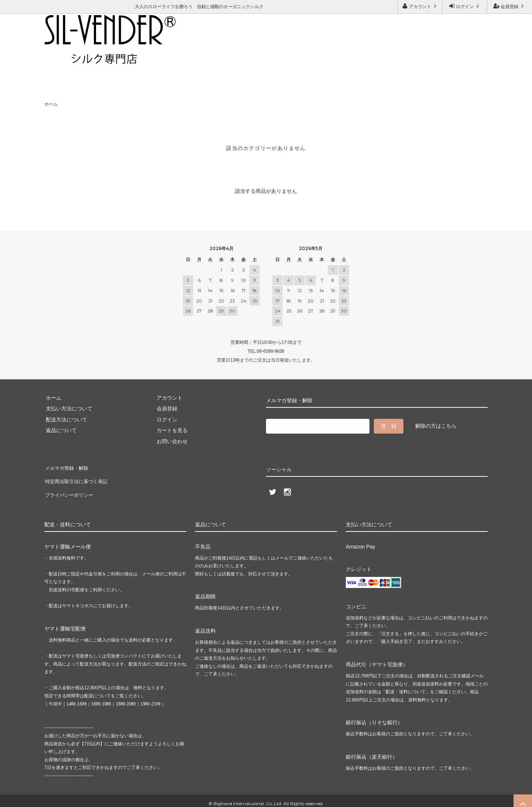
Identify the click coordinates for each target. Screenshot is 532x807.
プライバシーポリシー (70, 489)
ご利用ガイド (61, 58)
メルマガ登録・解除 (154, 58)
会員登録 (510, 6)
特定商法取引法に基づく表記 (78, 478)
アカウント (420, 6)
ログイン (465, 6)
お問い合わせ (103, 58)
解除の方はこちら (436, 426)
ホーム (51, 104)
